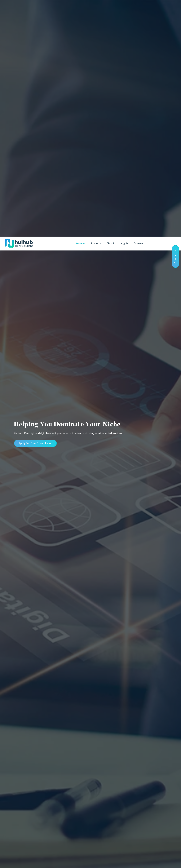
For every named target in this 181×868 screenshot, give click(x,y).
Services (81, 7)
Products (96, 7)
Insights (124, 7)
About (110, 7)
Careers (138, 7)
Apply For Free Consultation (35, 264)
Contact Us (162, 6)
